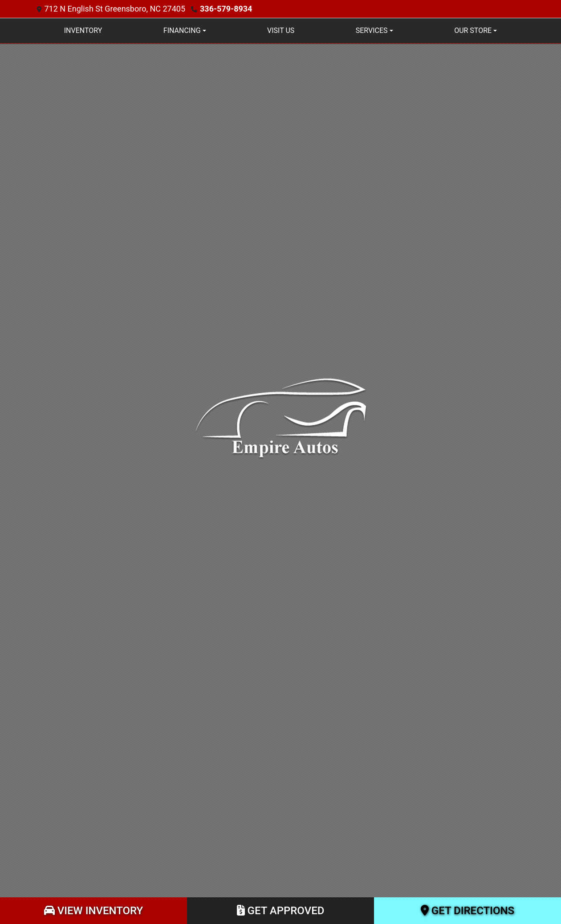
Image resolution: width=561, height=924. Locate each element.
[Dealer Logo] (280, 417)
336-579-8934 (226, 9)
